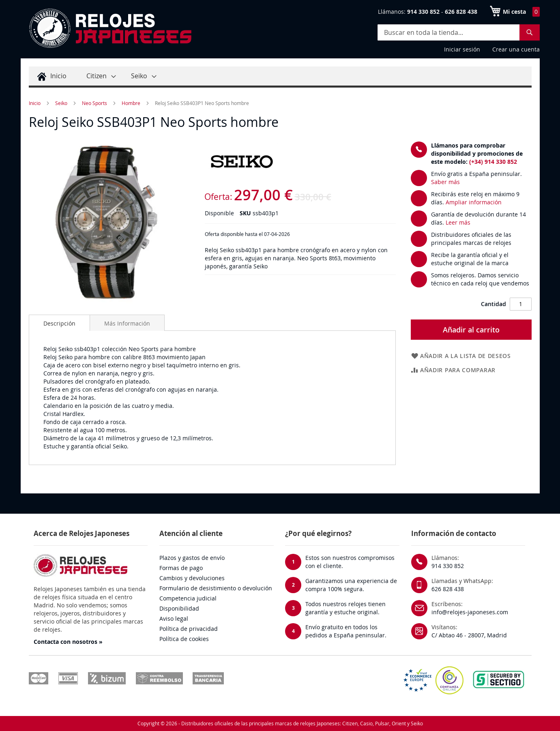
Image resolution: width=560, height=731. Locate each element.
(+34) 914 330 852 (493, 162)
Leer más (458, 222)
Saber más (445, 182)
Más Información (127, 323)
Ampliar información (474, 202)
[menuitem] (51, 76)
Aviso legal (174, 618)
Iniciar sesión (462, 49)
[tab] (59, 323)
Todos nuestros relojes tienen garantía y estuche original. (345, 608)
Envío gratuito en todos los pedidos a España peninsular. (346, 631)
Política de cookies (184, 639)
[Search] (530, 32)
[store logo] (110, 28)
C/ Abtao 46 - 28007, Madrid (469, 635)
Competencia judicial (188, 598)
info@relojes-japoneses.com (470, 612)
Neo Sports (94, 103)
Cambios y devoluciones (192, 578)
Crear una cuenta (516, 49)
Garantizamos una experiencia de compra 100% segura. (351, 585)
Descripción (59, 323)
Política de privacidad (189, 629)
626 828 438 (448, 589)
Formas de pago (181, 568)
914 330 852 (448, 566)
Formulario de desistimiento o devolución (216, 588)
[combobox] (459, 32)
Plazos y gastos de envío (192, 558)
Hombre (131, 103)
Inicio (35, 103)
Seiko (61, 103)
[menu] (280, 77)
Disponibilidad (179, 608)
